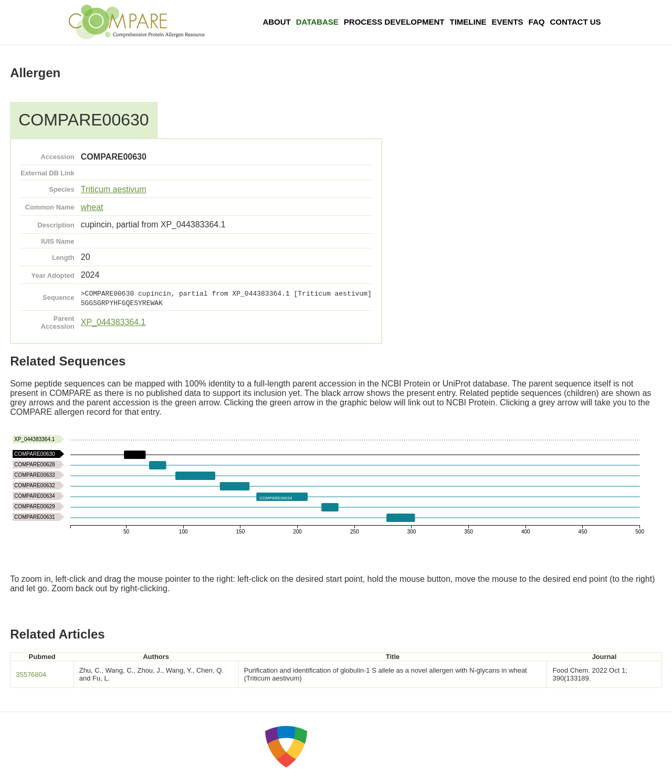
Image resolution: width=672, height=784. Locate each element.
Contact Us (575, 22)
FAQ (537, 22)
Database (317, 22)
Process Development (394, 22)
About (276, 22)
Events (508, 22)
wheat (92, 207)
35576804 (31, 675)
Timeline (468, 22)
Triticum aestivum (114, 189)
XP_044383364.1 (113, 322)
